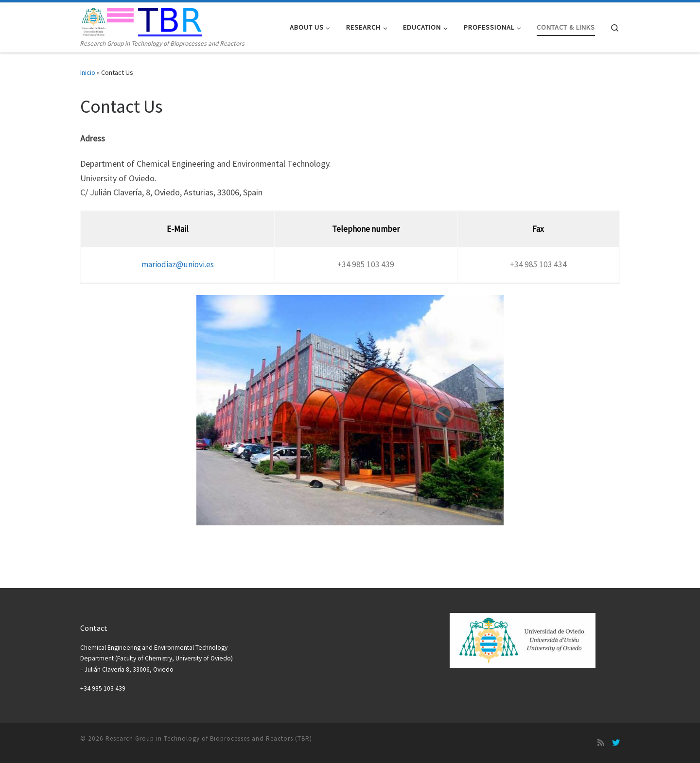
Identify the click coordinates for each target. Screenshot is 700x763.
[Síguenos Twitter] (616, 743)
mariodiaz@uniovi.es (178, 264)
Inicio (88, 72)
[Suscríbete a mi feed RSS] (601, 743)
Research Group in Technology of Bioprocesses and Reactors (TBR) (209, 738)
